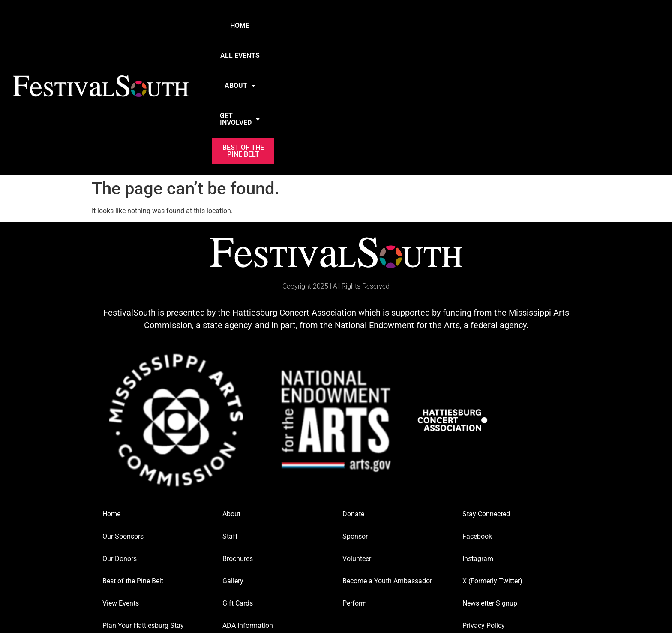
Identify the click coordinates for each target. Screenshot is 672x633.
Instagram (478, 435)
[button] (405, 26)
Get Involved (470, 26)
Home (297, 26)
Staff (230, 413)
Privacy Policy (484, 502)
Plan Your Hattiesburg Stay (143, 502)
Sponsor (355, 413)
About (405, 26)
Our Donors (120, 435)
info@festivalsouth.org (130, 559)
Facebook (477, 413)
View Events (121, 480)
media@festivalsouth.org (494, 559)
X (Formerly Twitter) (492, 457)
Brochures (238, 435)
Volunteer (357, 435)
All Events (348, 26)
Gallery (233, 457)
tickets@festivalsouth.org (374, 559)
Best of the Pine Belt (552, 26)
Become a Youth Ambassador (387, 457)
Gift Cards (238, 480)
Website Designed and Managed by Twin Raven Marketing (336, 586)
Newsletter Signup (490, 480)
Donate (353, 390)
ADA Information (248, 502)
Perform (355, 480)
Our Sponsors (123, 413)
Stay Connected (486, 390)
